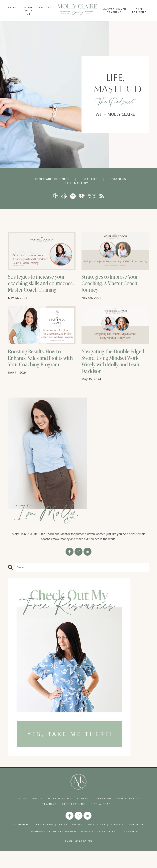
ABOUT (13, 7)
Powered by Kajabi (79, 858)
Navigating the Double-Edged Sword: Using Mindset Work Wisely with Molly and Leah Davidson (114, 376)
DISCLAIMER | (98, 841)
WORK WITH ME (29, 11)
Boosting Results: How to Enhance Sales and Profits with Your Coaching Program (40, 376)
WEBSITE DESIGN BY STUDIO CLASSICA (110, 848)
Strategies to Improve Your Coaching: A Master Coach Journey (115, 285)
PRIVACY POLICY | (72, 841)
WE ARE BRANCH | (66, 848)
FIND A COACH (102, 821)
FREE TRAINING (139, 11)
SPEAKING (104, 815)
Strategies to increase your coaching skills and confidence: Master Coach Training (41, 289)
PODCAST (46, 7)
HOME (23, 815)
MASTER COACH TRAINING (115, 11)
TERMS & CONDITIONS (127, 841)
